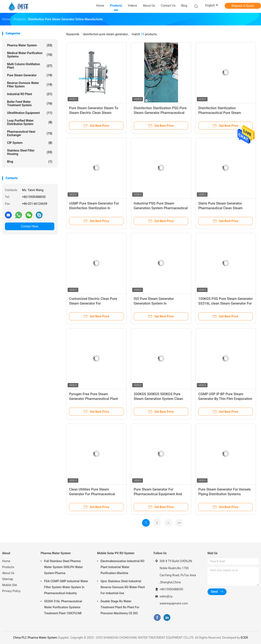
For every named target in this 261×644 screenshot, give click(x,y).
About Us (8, 573)
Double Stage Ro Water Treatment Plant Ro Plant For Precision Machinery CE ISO (120, 607)
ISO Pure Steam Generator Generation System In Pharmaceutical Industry (154, 303)
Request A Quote (243, 6)
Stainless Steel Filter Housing (30, 152)
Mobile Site (10, 585)
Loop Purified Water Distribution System (30, 122)
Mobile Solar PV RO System (116, 553)
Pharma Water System (30, 45)
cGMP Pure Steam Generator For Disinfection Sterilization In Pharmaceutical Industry (94, 208)
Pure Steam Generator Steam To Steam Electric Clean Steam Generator (94, 113)
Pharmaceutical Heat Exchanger (30, 133)
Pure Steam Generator (30, 75)
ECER (244, 638)
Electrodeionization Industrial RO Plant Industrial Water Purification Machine (122, 567)
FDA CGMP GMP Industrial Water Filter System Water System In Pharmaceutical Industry (66, 587)
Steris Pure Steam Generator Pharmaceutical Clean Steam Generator (220, 208)
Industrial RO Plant (30, 94)
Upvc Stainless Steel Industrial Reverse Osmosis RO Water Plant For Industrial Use (123, 587)
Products (8, 567)
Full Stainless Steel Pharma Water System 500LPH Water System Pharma (63, 567)
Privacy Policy (11, 591)
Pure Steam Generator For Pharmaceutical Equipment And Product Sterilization (158, 494)
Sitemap (8, 579)
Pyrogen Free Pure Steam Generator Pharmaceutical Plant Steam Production (93, 399)
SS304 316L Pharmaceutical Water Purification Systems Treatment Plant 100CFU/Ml (63, 607)
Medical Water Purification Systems (30, 55)
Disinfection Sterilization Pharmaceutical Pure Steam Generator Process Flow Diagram (223, 113)
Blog (184, 6)
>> (179, 523)
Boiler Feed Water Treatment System (30, 103)
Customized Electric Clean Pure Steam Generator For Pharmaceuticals (93, 303)
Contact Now (30, 226)
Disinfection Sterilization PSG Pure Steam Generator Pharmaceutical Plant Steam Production (160, 113)
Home (6, 561)
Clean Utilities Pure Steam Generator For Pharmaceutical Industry (92, 494)
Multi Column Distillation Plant (30, 66)
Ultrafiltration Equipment (30, 113)
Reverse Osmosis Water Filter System (30, 85)
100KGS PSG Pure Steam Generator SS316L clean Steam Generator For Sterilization (226, 303)
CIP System (30, 143)
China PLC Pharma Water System (35, 638)
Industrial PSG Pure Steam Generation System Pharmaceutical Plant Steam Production (161, 208)
